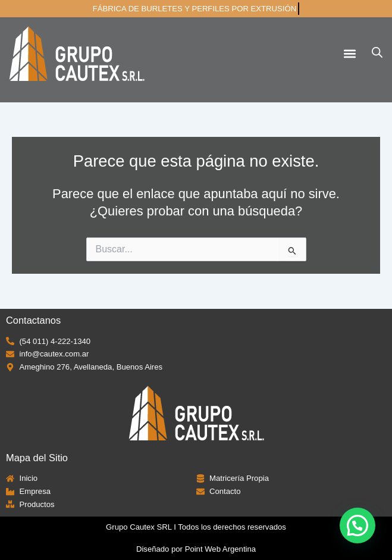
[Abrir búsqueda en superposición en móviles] (377, 52)
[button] (349, 53)
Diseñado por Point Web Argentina (196, 549)
